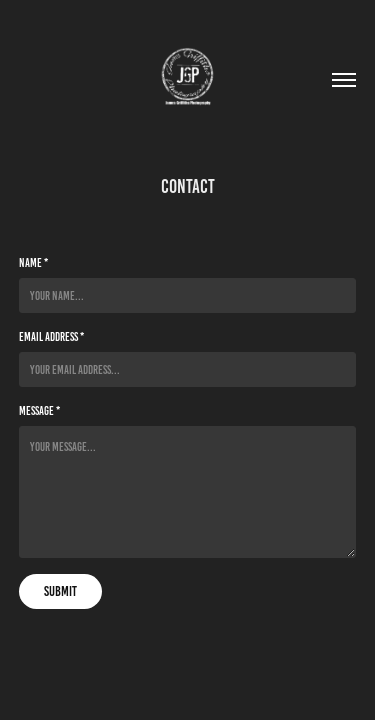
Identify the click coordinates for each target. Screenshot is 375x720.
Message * (39, 410)
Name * (33, 262)
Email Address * (51, 336)
